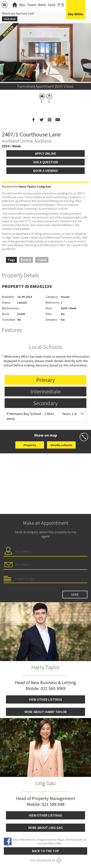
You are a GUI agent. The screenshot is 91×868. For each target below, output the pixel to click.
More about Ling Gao (46, 828)
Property (30, 445)
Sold (52, 5)
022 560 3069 (53, 688)
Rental (26, 260)
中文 (61, 5)
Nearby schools (61, 445)
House (42, 260)
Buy (22, 5)
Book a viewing (45, 171)
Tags (11, 260)
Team (32, 5)
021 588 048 (53, 804)
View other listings (45, 699)
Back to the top (45, 851)
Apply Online (46, 153)
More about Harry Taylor (46, 712)
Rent (42, 5)
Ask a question (46, 162)
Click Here (10, 19)
